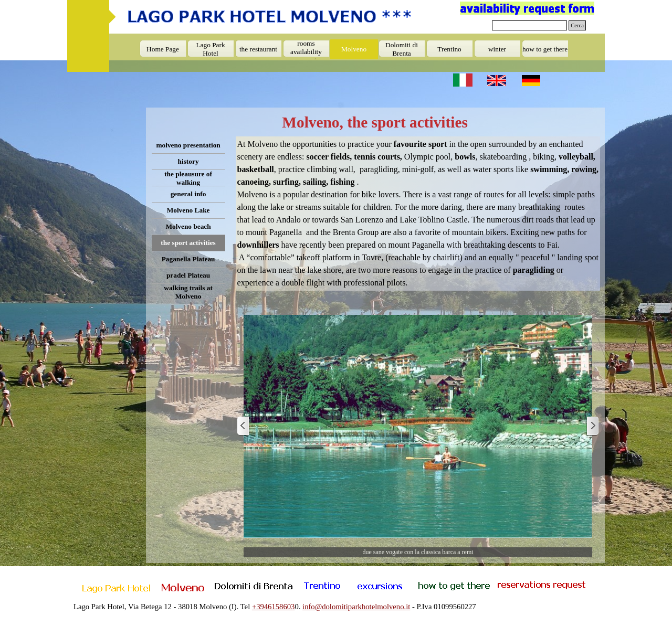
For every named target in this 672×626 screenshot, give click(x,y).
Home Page (163, 49)
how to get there (545, 49)
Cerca (577, 25)
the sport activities (188, 243)
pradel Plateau (188, 275)
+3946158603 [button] (274, 607)
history (188, 161)
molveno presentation (188, 145)
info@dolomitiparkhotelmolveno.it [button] (356, 607)
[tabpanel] (418, 214)
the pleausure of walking (188, 178)
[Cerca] (529, 25)
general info (188, 194)
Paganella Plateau (188, 259)
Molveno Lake (188, 210)
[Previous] (244, 426)
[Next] (592, 426)
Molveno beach (188, 226)
